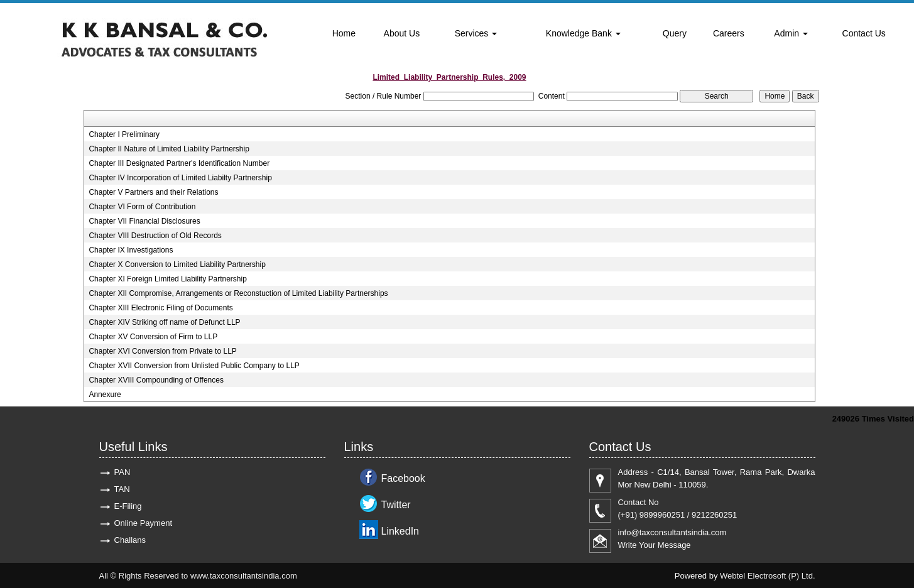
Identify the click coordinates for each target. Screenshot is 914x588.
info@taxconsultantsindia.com (672, 532)
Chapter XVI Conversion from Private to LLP (162, 351)
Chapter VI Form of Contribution (142, 207)
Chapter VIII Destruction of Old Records (155, 236)
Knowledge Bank (583, 33)
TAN (122, 489)
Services (476, 33)
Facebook (403, 478)
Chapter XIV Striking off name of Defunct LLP (164, 322)
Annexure (105, 395)
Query (675, 33)
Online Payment (144, 523)
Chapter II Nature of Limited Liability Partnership (169, 149)
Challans (130, 540)
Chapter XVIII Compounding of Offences (156, 380)
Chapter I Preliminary (124, 134)
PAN (122, 472)
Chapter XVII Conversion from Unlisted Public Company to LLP (194, 366)
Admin (791, 33)
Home (344, 33)
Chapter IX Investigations (131, 250)
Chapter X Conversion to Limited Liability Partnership (177, 264)
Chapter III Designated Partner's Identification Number (179, 163)
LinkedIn (400, 531)
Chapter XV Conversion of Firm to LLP (153, 337)
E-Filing (128, 506)
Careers (729, 33)
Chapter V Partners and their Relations (153, 192)
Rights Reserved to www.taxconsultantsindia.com (208, 576)
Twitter (396, 505)
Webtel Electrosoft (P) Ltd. (768, 576)
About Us (402, 33)
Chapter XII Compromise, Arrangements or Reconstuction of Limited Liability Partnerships (238, 293)
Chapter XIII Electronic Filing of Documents (160, 308)
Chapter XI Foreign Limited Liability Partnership (167, 279)
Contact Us (864, 33)
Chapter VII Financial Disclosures (144, 221)
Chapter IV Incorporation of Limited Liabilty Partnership (180, 178)
